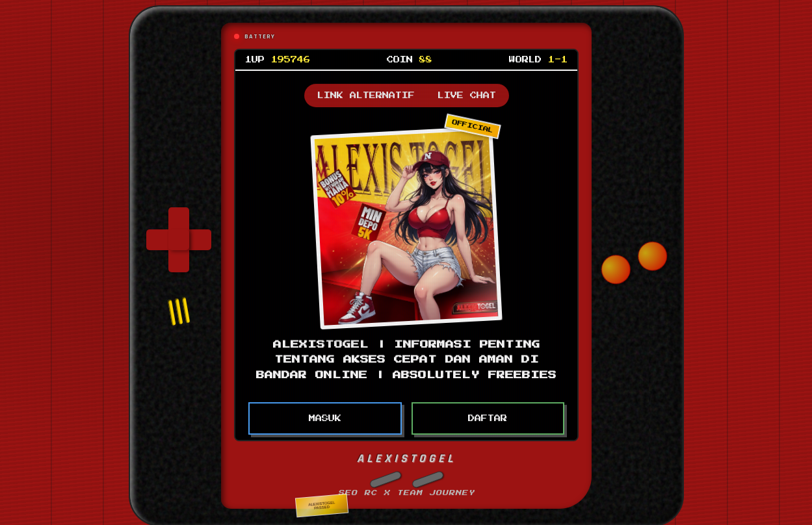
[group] (179, 234)
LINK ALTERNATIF (365, 90)
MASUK (324, 413)
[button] (385, 474)
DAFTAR (488, 413)
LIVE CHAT (466, 90)
